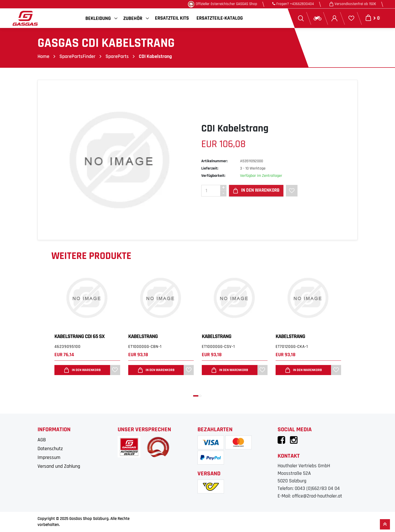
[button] (196, 396)
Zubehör (133, 18)
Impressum (49, 457)
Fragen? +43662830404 (293, 4)
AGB (42, 440)
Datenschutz (50, 449)
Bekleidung (98, 18)
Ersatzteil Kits (172, 18)
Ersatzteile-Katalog (220, 18)
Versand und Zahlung (59, 466)
